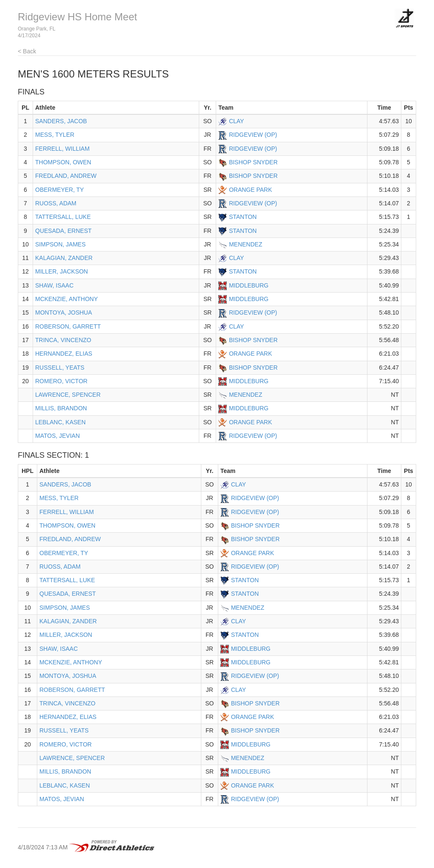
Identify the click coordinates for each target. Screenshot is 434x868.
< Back (27, 51)
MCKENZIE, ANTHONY (67, 299)
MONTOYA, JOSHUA (64, 312)
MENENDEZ (246, 244)
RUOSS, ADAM (56, 203)
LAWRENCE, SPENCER (68, 395)
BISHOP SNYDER (253, 162)
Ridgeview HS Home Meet (77, 17)
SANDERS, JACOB (61, 121)
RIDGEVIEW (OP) (253, 135)
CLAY (236, 121)
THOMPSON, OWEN (63, 162)
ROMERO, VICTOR (61, 381)
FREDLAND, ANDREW (66, 176)
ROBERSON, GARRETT (68, 326)
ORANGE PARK (250, 190)
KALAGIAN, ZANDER (64, 258)
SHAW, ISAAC (54, 285)
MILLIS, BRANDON (61, 408)
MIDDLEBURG (249, 285)
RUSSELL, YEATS (60, 368)
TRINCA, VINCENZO (63, 340)
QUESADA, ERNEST (63, 231)
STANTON (243, 217)
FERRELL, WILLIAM (62, 149)
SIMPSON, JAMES (60, 244)
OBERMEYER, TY (60, 190)
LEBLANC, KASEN (60, 422)
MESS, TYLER (55, 135)
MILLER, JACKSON (61, 271)
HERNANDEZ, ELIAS (64, 354)
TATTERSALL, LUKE (63, 217)
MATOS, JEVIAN (57, 436)
